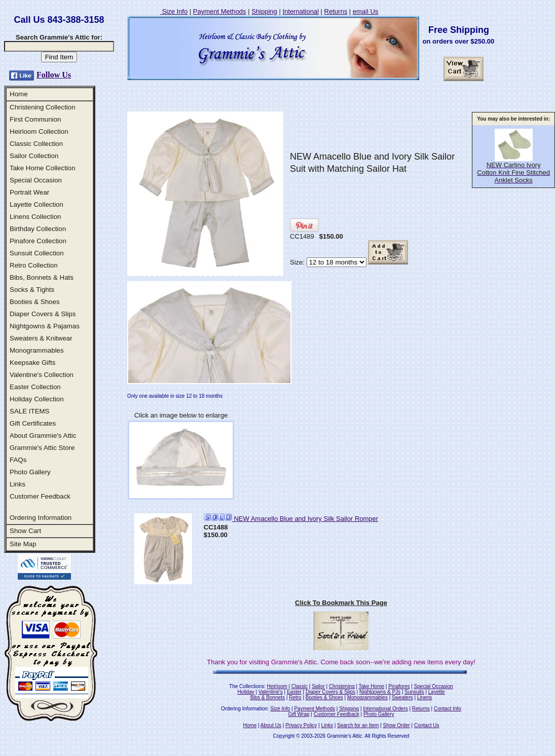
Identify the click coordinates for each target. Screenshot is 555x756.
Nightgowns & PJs (380, 692)
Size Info (174, 11)
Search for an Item (358, 725)
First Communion (35, 119)
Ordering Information (41, 518)
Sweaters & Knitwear (41, 338)
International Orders (385, 709)
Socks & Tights (32, 290)
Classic (300, 686)
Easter (294, 692)
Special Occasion (36, 180)
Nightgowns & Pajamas (45, 326)
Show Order (396, 725)
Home (19, 94)
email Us (366, 11)
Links (17, 484)
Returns (336, 11)
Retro (295, 697)
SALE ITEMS (30, 411)
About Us (271, 725)
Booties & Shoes (35, 302)
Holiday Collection (37, 399)
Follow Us (54, 75)
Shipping (264, 11)
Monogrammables (37, 350)
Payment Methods (220, 11)
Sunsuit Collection (37, 253)
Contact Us (427, 725)
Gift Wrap (299, 714)
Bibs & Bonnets (268, 697)
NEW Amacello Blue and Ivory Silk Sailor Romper (291, 519)
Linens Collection (35, 217)
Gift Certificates (33, 423)
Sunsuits (414, 692)
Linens (424, 697)
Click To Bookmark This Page (341, 603)
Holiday (246, 692)
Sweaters (402, 697)
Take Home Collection (43, 168)
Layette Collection (36, 204)
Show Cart (25, 531)
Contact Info (448, 709)
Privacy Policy (301, 725)
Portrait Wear (29, 192)
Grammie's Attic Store (42, 448)
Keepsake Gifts (32, 363)
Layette (437, 692)
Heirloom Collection (39, 131)
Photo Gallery (30, 472)
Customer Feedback (40, 496)
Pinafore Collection (38, 241)
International (301, 11)
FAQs (18, 460)
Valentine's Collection (42, 375)
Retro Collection (34, 265)
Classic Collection (36, 144)
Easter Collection (35, 387)
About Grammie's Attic (43, 436)
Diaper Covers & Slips (43, 314)
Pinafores (399, 686)
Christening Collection (43, 107)
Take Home (371, 686)
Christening (342, 686)
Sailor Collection (34, 156)
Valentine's (271, 692)
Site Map (23, 544)
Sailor (318, 686)
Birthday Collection (38, 229)
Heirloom (277, 686)
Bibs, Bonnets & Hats (42, 277)
